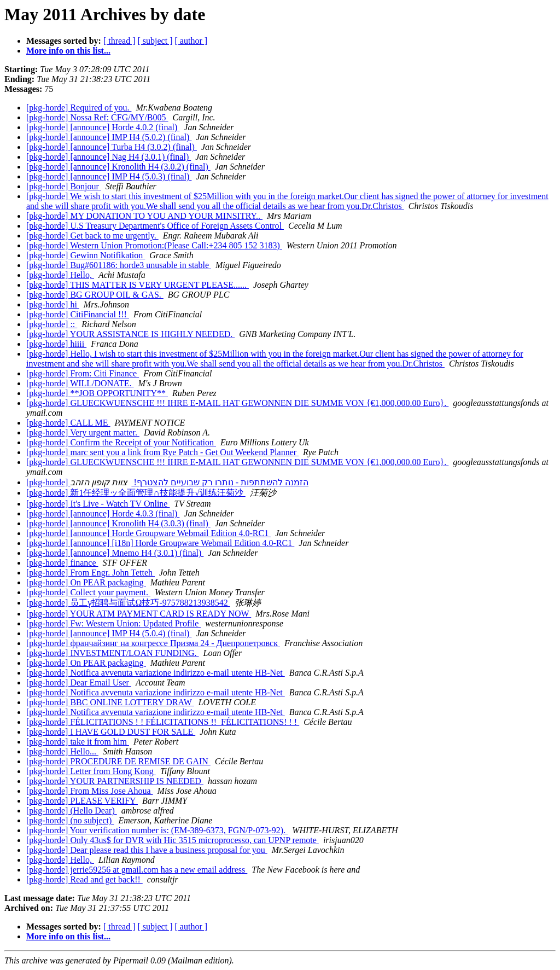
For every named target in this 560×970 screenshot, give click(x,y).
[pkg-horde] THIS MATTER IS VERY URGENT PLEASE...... (138, 285)
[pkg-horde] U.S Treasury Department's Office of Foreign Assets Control (155, 226)
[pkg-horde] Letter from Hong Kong (91, 771)
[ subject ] (155, 41)
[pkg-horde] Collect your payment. (88, 592)
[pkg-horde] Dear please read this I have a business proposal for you (147, 850)
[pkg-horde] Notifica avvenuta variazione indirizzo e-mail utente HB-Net (156, 673)
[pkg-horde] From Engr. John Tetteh (91, 573)
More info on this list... (68, 51)
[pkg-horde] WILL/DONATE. (80, 383)
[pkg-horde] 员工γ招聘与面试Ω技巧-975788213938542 (128, 603)
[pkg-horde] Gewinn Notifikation (86, 255)
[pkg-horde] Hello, (60, 275)
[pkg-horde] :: (52, 324)
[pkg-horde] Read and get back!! (84, 879)
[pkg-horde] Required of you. (79, 108)
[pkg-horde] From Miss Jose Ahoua (90, 791)
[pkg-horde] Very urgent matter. (83, 432)
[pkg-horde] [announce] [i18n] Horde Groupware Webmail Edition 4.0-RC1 (160, 543)
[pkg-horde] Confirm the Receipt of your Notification (121, 442)
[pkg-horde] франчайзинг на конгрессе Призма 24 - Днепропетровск (153, 643)
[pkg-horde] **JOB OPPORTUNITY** (97, 393)
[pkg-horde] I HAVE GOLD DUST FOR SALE (111, 732)
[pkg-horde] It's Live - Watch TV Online (98, 504)
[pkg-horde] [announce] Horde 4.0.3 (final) (103, 513)
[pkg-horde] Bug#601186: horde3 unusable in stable (119, 265)
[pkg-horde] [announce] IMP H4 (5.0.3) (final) (109, 176)
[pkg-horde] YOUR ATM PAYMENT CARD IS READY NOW (139, 614)
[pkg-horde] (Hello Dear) (72, 811)
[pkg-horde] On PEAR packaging (86, 582)
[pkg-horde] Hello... (62, 751)
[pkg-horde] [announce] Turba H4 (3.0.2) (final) (112, 147)
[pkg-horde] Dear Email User (79, 683)
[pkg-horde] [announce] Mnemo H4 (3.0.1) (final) (115, 553)
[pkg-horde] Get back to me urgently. (92, 236)
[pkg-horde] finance (62, 563)
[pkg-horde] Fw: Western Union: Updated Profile (113, 623)
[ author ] (191, 41)
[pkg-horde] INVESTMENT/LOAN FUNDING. (113, 653)
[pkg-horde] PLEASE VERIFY (82, 801)
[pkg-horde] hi (53, 304)
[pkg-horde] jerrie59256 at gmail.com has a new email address (137, 870)
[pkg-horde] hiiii (56, 344)
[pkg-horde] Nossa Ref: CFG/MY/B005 (97, 117)
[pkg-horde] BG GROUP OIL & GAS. (95, 295)
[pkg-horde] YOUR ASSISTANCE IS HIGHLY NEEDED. (130, 334)
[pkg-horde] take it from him (78, 742)
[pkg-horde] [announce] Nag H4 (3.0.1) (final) (109, 157)
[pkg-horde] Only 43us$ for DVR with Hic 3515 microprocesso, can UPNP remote (173, 840)
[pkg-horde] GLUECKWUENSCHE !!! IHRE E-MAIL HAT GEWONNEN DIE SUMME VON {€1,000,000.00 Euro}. (237, 403)
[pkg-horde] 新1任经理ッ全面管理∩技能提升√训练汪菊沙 (136, 493)
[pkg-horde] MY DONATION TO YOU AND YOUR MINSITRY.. (144, 216)
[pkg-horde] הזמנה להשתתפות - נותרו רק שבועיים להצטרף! (167, 482)
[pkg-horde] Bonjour (64, 186)
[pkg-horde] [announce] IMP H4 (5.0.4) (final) (109, 633)
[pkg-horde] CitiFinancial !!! (78, 314)
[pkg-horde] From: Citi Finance (83, 373)
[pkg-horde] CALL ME (68, 423)
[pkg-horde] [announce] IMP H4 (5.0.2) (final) (109, 137)
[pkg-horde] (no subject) (70, 820)
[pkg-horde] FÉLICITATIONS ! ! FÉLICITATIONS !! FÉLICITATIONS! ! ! (163, 722)
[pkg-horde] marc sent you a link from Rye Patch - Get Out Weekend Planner (162, 452)
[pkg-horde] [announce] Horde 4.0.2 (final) (103, 127)
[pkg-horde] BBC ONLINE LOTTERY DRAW (110, 702)
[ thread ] (119, 41)
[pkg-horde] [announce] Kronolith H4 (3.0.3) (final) (118, 523)
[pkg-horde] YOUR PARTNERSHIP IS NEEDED (115, 781)
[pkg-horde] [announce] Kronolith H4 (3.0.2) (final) (118, 167)
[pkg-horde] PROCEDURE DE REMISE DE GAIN (118, 761)
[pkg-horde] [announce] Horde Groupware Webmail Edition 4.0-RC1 (148, 533)
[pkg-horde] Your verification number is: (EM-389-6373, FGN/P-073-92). (157, 830)
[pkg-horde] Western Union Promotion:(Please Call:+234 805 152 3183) (154, 245)
